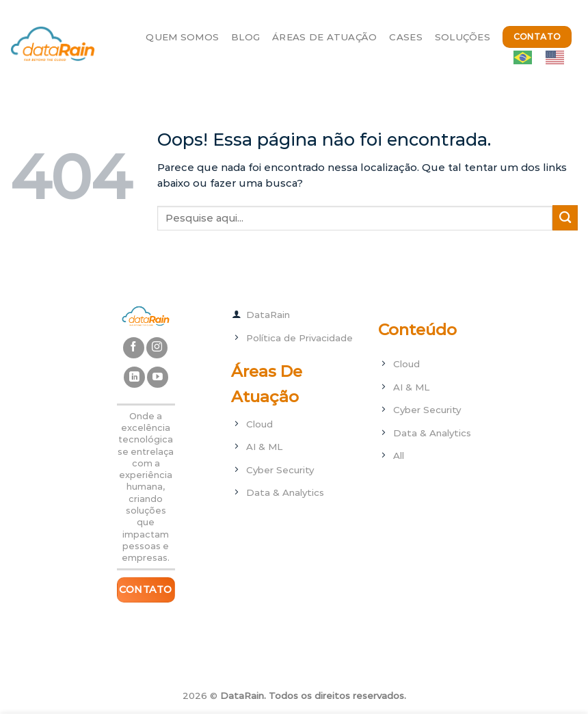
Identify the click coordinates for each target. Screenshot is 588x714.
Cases (405, 37)
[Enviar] (565, 218)
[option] (558, 57)
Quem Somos (182, 37)
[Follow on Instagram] (157, 348)
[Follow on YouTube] (158, 377)
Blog (245, 37)
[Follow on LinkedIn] (134, 377)
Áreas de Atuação (324, 37)
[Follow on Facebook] (134, 348)
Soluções (463, 37)
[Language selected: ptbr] (546, 57)
